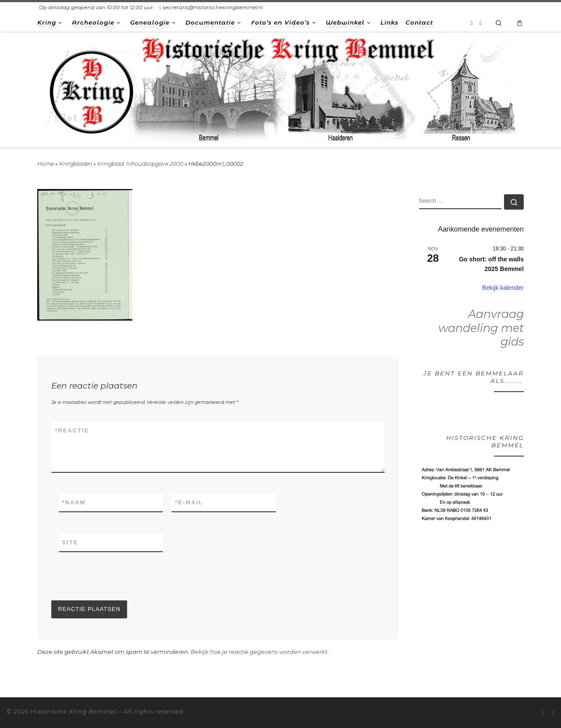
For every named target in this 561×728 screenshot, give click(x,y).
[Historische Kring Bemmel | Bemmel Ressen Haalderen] (280, 88)
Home (46, 164)
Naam (74, 503)
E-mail (189, 503)
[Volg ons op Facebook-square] (481, 23)
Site (70, 542)
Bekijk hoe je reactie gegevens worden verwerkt (259, 652)
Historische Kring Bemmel (73, 711)
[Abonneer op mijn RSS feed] (471, 23)
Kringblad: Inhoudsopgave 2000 (140, 164)
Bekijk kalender (503, 288)
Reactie (72, 431)
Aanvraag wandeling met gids (481, 328)
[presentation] (118, 576)
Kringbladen (76, 164)
